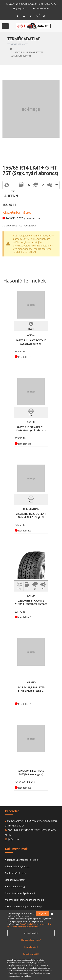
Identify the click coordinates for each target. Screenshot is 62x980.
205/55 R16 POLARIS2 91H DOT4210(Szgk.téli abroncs (31, 429)
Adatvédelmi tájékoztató (30, 924)
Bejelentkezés (43, 8)
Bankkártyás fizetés (16, 873)
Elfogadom (42, 913)
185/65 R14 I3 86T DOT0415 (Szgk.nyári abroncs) (31, 342)
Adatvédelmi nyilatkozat (18, 866)
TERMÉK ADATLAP (24, 39)
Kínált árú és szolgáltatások (20, 893)
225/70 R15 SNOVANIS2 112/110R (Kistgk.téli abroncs (31, 602)
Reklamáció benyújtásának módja (23, 906)
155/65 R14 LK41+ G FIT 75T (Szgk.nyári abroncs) (27, 54)
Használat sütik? (31, 947)
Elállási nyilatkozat (15, 880)
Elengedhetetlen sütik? (31, 940)
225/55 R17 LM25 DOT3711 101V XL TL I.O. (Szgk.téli (31, 516)
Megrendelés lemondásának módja (24, 900)
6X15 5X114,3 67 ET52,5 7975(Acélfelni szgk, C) (31, 773)
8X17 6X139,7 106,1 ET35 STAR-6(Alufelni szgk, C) (31, 689)
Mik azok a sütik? (31, 933)
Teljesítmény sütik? (31, 954)
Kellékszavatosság (15, 886)
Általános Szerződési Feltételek (22, 860)
